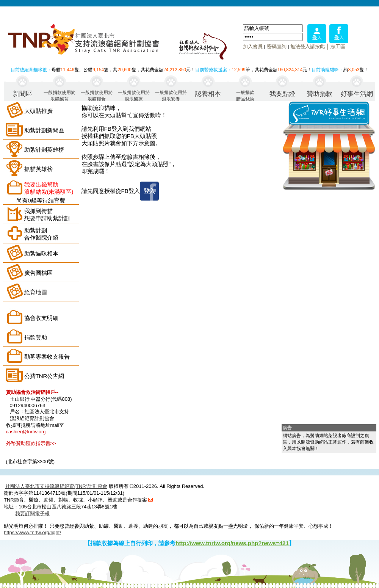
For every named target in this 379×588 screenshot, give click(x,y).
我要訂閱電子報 (32, 514)
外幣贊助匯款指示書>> (31, 443)
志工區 (338, 46)
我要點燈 (282, 94)
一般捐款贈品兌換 (245, 95)
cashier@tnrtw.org (26, 432)
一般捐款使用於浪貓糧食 (97, 95)
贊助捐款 (319, 94)
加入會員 (253, 46)
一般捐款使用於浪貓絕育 (60, 95)
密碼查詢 (277, 46)
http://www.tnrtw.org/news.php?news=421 (232, 543)
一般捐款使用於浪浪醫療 (134, 95)
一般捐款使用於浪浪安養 (171, 95)
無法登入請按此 (308, 46)
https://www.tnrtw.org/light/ (32, 532)
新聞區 (23, 94)
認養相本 (208, 94)
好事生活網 (357, 94)
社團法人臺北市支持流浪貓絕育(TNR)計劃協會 (56, 486)
